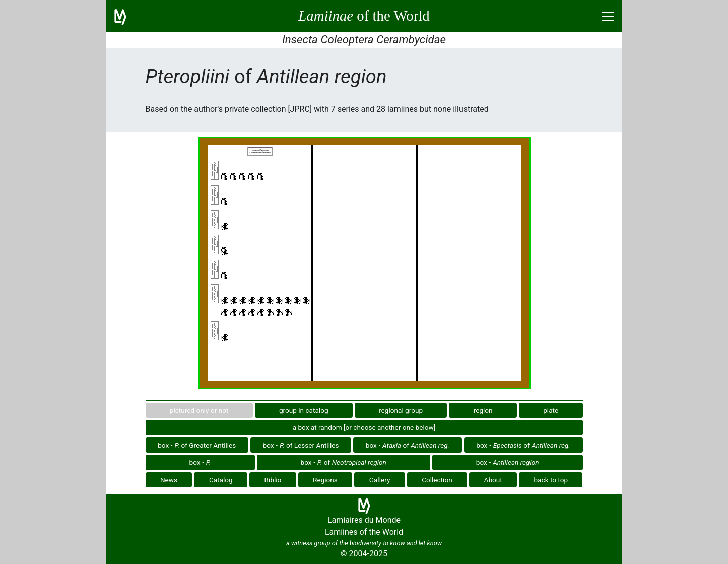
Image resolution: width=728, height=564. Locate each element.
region (483, 410)
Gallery (380, 480)
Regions (325, 480)
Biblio (273, 480)
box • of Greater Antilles (197, 445)
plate (551, 410)
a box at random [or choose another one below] (364, 427)
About (493, 480)
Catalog (221, 480)
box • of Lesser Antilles (301, 445)
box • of (408, 445)
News (169, 480)
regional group (401, 410)
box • (200, 462)
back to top (551, 480)
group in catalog (304, 410)
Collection (437, 480)
